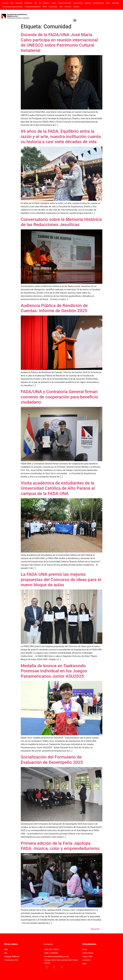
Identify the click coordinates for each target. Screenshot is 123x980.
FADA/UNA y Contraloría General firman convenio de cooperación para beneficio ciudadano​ (59, 397)
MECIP (45, 7)
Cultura (54, 3)
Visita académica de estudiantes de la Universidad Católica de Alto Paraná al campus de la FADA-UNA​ (58, 488)
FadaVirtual (28, 3)
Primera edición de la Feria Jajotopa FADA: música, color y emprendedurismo (60, 846)
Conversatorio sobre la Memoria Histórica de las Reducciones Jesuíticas (61, 222)
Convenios (68, 7)
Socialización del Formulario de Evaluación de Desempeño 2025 (52, 760)
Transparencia (78, 3)
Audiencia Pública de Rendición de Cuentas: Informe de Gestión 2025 (54, 308)
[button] (75, 20)
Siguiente (96, 929)
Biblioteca (46, 3)
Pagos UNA (19, 3)
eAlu (12, 3)
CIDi (36, 3)
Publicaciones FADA (65, 3)
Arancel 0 (5, 3)
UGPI (61, 7)
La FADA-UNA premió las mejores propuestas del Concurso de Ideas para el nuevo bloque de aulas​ (61, 580)
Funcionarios (53, 7)
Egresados (88, 3)
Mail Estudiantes (99, 3)
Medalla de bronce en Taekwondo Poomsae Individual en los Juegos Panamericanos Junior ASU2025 (54, 671)
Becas (108, 3)
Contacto (76, 7)
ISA (40, 3)
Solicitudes (115, 3)
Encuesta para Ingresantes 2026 (12, 7)
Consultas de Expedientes (33, 7)
